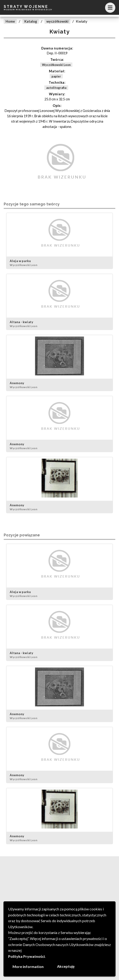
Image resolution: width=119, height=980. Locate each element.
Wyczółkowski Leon (56, 65)
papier (56, 76)
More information (28, 966)
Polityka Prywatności (26, 956)
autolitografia (56, 88)
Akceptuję (66, 966)
